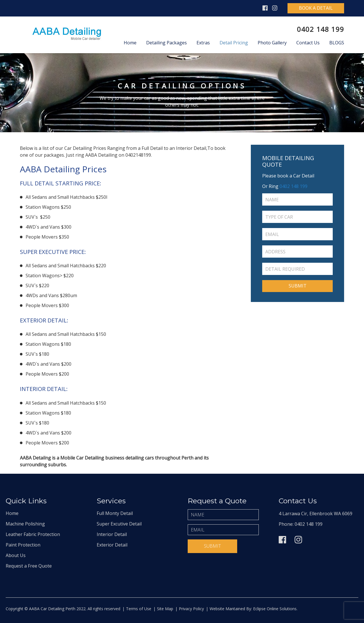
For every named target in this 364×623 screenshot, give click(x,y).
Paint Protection (23, 545)
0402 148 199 (320, 29)
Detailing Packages (167, 43)
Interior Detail (112, 534)
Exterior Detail (112, 545)
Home (130, 43)
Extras (203, 43)
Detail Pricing (234, 43)
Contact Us (308, 43)
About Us (16, 555)
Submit (212, 546)
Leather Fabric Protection (33, 534)
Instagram (275, 8)
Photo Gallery (272, 43)
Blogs (337, 43)
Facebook (265, 8)
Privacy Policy (191, 609)
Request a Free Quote (29, 566)
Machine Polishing (25, 524)
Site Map (165, 609)
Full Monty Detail (115, 513)
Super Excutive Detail (119, 524)
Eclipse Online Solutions (274, 609)
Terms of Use (139, 609)
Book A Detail (316, 8)
